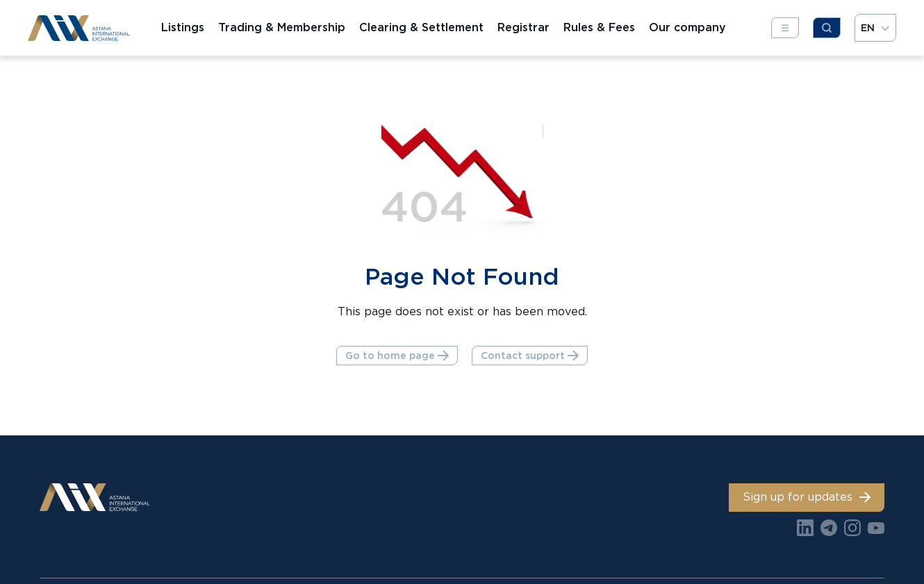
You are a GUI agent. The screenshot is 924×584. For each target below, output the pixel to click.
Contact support (530, 356)
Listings (183, 28)
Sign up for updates (807, 497)
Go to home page (397, 356)
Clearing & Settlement (421, 28)
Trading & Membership (282, 28)
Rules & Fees (599, 28)
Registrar (523, 28)
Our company (687, 28)
